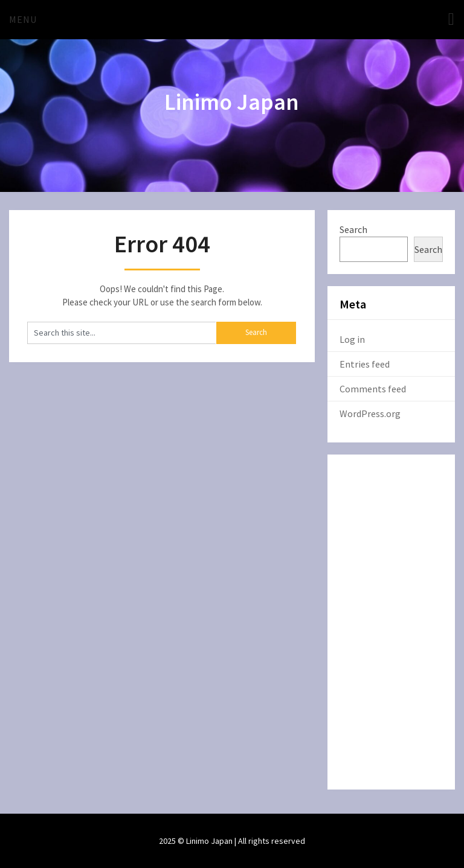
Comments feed (373, 389)
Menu (23, 19)
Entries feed (365, 364)
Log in (352, 339)
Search (353, 229)
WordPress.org (370, 413)
